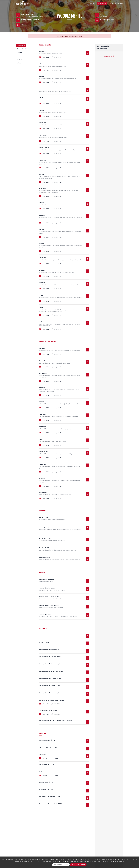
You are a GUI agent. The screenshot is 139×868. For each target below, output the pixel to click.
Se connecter (119, 3)
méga (58, 58)
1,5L (55, 758)
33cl (44, 758)
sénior (45, 58)
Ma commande (102, 3)
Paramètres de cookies (61, 865)
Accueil (92, 3)
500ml (57, 704)
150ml (45, 704)
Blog (111, 3)
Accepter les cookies (78, 865)
